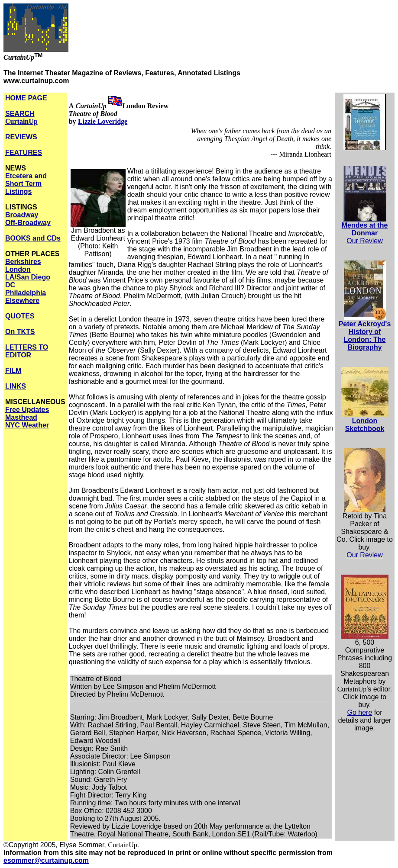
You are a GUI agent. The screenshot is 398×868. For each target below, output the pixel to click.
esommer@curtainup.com (46, 860)
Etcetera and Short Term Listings (26, 184)
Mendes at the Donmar (365, 229)
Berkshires (23, 262)
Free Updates (27, 410)
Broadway (22, 215)
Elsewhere (22, 301)
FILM (13, 371)
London (18, 269)
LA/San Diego (28, 277)
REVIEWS (21, 137)
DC (10, 285)
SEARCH (21, 117)
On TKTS (20, 332)
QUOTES (20, 316)
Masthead (21, 417)
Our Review (365, 241)
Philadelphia (26, 293)
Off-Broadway (28, 223)
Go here (360, 712)
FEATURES (24, 153)
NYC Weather (27, 425)
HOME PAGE (26, 98)
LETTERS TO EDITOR (27, 351)
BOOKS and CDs (33, 238)
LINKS (16, 386)
